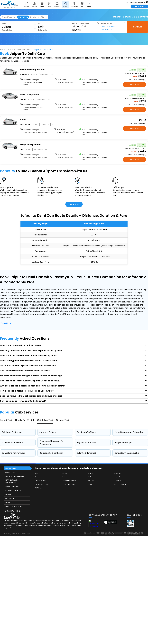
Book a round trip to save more (108, 28)
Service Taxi (62, 420)
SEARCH (138, 27)
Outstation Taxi (45, 420)
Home (3, 50)
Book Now (134, 85)
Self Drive (42, 17)
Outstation (23, 17)
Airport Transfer (9, 17)
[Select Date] (85, 26)
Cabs (11, 50)
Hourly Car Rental (24, 420)
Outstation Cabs (23, 50)
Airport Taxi (6, 420)
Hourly (33, 17)
